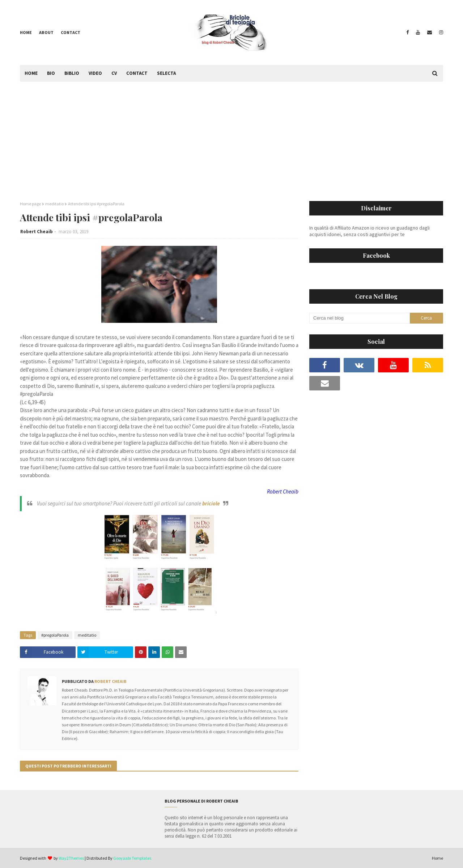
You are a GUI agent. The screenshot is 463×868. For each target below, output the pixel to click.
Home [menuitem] (31, 73)
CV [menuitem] (114, 73)
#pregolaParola (55, 635)
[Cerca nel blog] (360, 318)
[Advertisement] (231, 136)
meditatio (54, 204)
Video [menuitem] (95, 73)
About (46, 32)
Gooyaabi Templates (132, 858)
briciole (211, 503)
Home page (30, 204)
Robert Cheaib (37, 232)
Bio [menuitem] (51, 73)
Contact (71, 32)
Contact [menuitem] (137, 73)
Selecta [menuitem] (166, 73)
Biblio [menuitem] (72, 73)
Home (26, 32)
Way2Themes (71, 858)
